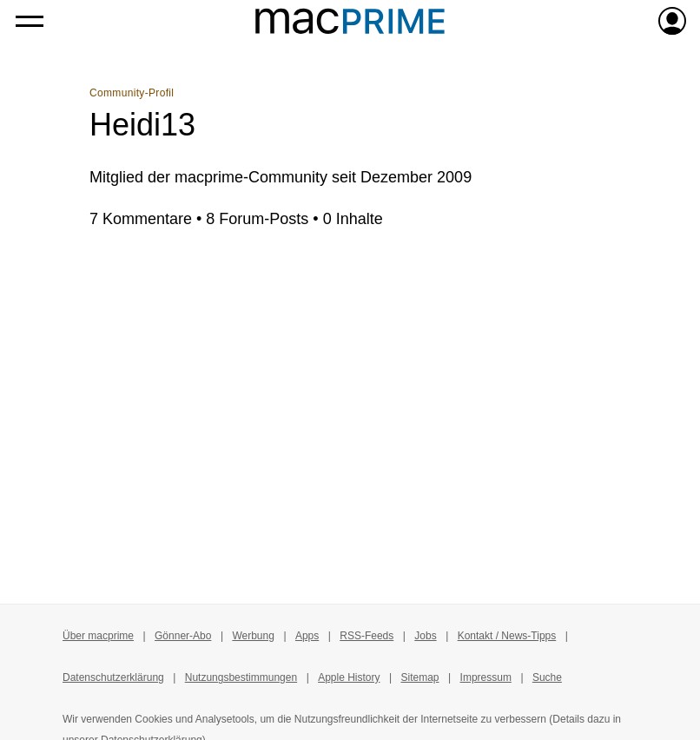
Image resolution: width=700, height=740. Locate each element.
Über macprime (98, 636)
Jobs (425, 636)
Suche (547, 677)
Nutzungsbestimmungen (241, 677)
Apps (307, 636)
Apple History (349, 677)
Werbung (253, 636)
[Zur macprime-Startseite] (350, 21)
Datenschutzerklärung (113, 677)
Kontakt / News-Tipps (507, 636)
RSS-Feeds (367, 636)
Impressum (486, 677)
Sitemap (420, 677)
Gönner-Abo (183, 636)
